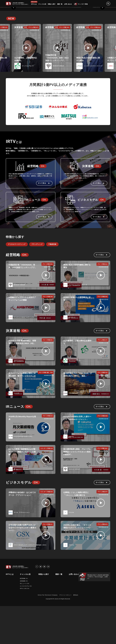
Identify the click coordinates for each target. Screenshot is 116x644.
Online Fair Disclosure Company (48, 633)
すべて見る (42, 221)
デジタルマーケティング (17, 282)
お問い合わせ (68, 4)
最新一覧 (60, 4)
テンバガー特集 (83, 4)
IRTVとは (34, 4)
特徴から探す (52, 4)
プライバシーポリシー (65, 633)
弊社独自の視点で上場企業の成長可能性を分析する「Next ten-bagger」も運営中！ (98, 615)
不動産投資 (52, 282)
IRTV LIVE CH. (25, 626)
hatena (46, 604)
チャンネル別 (42, 4)
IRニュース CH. (25, 621)
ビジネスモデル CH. (26, 624)
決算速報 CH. (24, 619)
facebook (38, 604)
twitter (42, 604)
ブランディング (37, 282)
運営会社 (76, 633)
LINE (50, 604)
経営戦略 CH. (24, 616)
